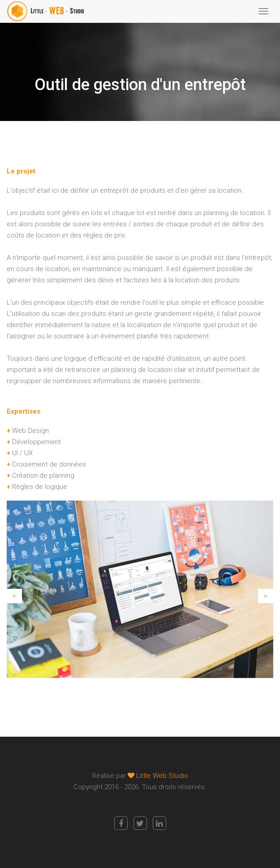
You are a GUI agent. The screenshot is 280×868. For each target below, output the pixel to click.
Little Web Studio (162, 776)
